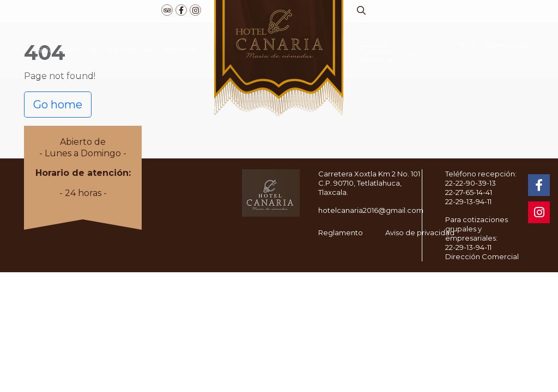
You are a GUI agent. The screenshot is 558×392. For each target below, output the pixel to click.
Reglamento (341, 232)
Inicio (44, 50)
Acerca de (80, 50)
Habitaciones (132, 50)
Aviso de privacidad (420, 232)
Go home (58, 105)
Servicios (181, 50)
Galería (463, 44)
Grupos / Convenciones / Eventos (390, 52)
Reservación (507, 44)
